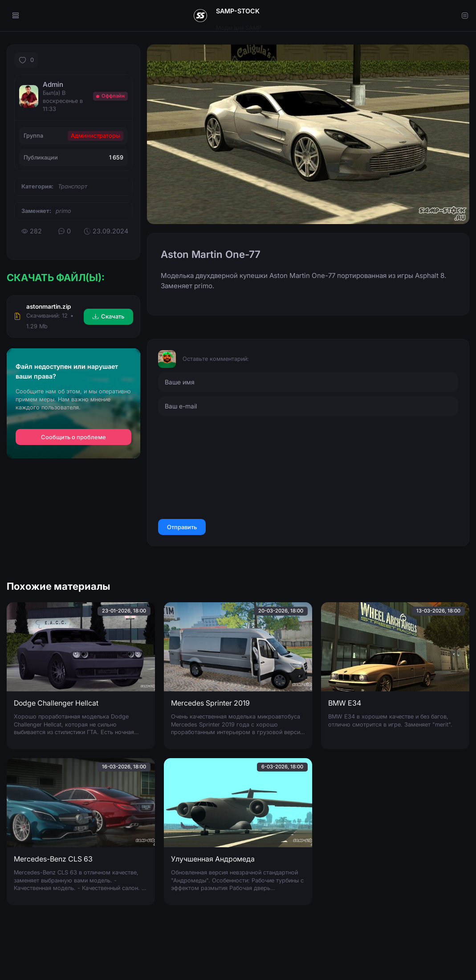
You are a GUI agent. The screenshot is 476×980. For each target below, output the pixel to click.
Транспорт (73, 186)
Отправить (182, 527)
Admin (53, 84)
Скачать (108, 316)
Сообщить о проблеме (73, 437)
